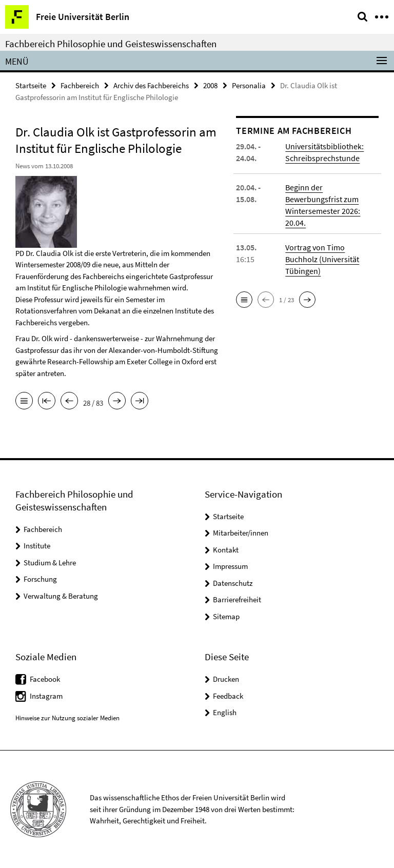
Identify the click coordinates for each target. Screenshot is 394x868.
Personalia (249, 85)
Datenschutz (233, 583)
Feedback (228, 696)
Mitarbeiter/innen (241, 533)
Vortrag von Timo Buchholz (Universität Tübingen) (322, 259)
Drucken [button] (226, 679)
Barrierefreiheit (237, 599)
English (225, 712)
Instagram (46, 696)
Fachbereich (80, 85)
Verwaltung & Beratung (61, 596)
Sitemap (226, 616)
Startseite (31, 85)
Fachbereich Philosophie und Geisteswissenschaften (111, 44)
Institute (37, 546)
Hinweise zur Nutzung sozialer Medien (67, 718)
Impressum (230, 566)
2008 (210, 85)
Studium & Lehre (50, 563)
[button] (244, 300)
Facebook (45, 679)
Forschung (40, 579)
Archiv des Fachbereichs (151, 85)
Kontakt (226, 550)
